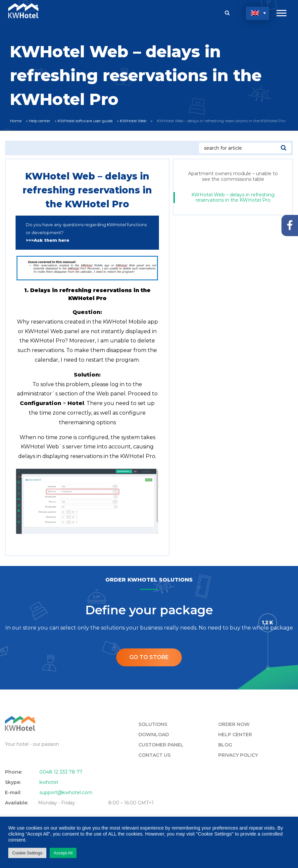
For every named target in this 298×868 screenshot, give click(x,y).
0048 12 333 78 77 (61, 772)
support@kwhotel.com (66, 792)
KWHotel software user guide (85, 121)
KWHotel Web (133, 121)
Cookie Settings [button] (27, 853)
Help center (40, 121)
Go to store (149, 657)
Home (16, 121)
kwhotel (49, 782)
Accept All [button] (63, 853)
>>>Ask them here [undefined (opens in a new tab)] (48, 240)
